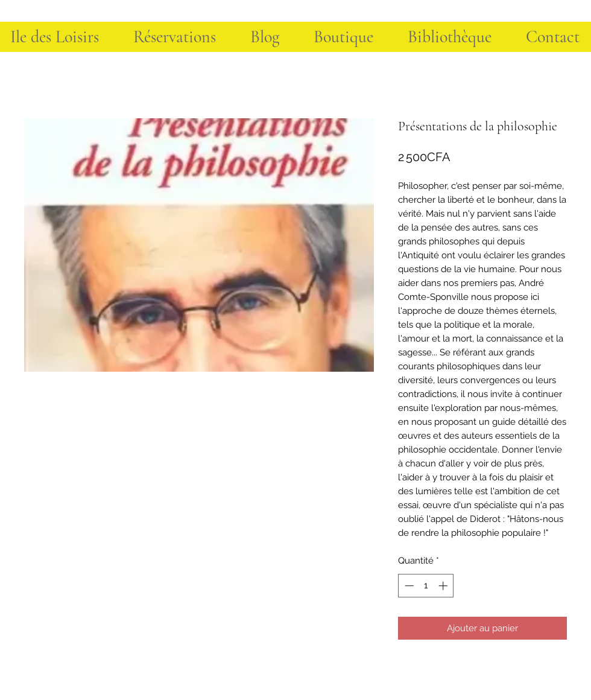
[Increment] (444, 586)
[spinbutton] (426, 586)
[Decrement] (408, 586)
